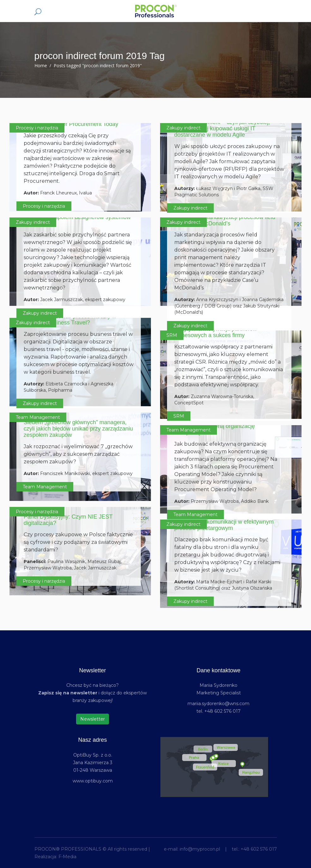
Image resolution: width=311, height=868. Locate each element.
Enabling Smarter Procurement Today (71, 124)
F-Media (67, 857)
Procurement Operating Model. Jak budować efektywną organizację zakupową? (218, 426)
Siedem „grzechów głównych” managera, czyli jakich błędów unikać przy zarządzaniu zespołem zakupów (78, 429)
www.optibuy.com (93, 781)
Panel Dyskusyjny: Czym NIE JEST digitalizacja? (68, 520)
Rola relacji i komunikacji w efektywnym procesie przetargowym (224, 525)
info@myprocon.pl (200, 849)
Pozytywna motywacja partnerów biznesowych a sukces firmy (216, 332)
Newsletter (93, 719)
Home (41, 65)
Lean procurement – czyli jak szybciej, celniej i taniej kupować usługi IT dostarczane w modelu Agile (222, 128)
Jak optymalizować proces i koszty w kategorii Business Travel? (70, 319)
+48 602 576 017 (259, 849)
